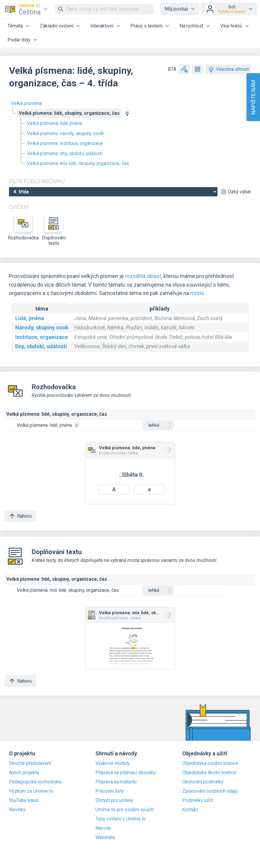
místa (197, 293)
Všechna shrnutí (228, 69)
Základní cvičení (57, 26)
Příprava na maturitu (116, 782)
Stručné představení (30, 763)
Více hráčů (231, 26)
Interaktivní (102, 26)
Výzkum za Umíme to (31, 791)
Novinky (17, 810)
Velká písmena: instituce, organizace (65, 143)
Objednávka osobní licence (210, 763)
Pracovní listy (110, 791)
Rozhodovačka (23, 227)
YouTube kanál (24, 800)
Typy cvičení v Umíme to (121, 819)
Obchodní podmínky (203, 782)
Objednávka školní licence (209, 773)
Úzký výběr (240, 192)
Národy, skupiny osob (42, 327)
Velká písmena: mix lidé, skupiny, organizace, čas (78, 163)
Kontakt (190, 810)
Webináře (105, 838)
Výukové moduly (113, 763)
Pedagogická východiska (35, 782)
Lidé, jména (30, 318)
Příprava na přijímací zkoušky (126, 773)
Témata (15, 26)
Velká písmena (26, 103)
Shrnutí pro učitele (114, 800)
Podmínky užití (198, 800)
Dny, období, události (41, 346)
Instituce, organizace (42, 337)
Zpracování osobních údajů (210, 791)
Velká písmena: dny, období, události (65, 153)
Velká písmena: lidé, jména (54, 123)
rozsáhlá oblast (143, 276)
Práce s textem (146, 26)
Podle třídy (19, 40)
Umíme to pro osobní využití (125, 810)
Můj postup (176, 9)
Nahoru (20, 516)
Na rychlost (191, 26)
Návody (103, 828)
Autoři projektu (24, 773)
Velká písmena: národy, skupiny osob (65, 133)
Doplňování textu (54, 230)
